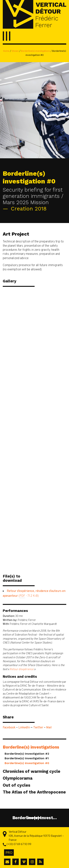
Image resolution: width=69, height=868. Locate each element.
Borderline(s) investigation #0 (27, 763)
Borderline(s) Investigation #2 (27, 754)
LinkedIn (24, 728)
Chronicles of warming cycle (32, 771)
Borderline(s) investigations (36, 51)
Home (6, 51)
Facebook (9, 728)
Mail (49, 728)
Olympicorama (18, 778)
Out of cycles (16, 785)
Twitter (38, 728)
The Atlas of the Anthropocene (34, 792)
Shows (15, 51)
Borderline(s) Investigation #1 (27, 758)
